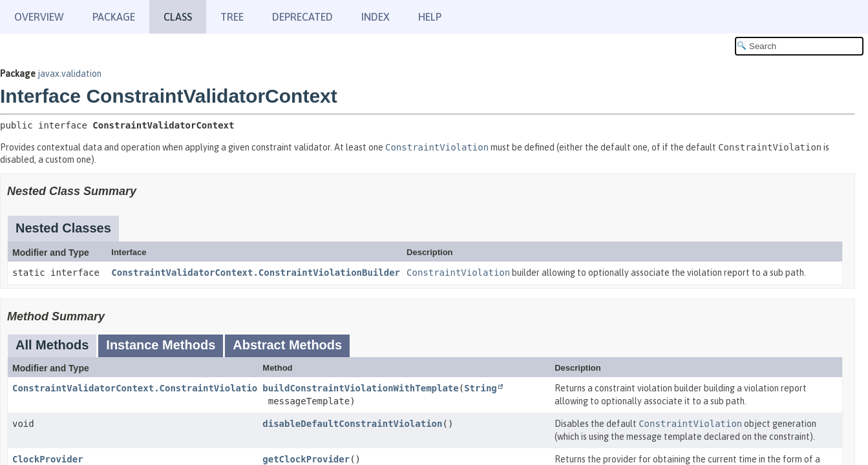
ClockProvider (48, 459)
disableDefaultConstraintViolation (352, 424)
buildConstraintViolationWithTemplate (360, 388)
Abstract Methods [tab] (287, 345)
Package (114, 17)
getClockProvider (306, 459)
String (481, 388)
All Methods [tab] (52, 345)
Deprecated (302, 17)
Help (430, 17)
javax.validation (69, 74)
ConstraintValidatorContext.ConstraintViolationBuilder (256, 273)
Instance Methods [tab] (161, 345)
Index (376, 17)
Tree (232, 17)
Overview (39, 17)
